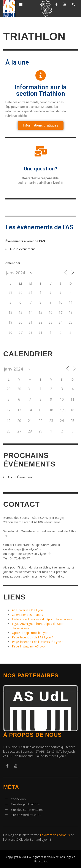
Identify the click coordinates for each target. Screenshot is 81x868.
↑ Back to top (41, 861)
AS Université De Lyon (27, 610)
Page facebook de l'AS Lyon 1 (33, 637)
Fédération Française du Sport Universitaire (42, 619)
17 (60, 313)
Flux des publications (25, 804)
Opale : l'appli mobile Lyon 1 (31, 633)
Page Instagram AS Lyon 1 (30, 646)
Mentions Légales (64, 857)
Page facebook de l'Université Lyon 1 (38, 642)
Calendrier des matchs (27, 615)
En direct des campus (55, 835)
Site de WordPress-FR (26, 815)
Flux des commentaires (27, 810)
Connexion (18, 799)
